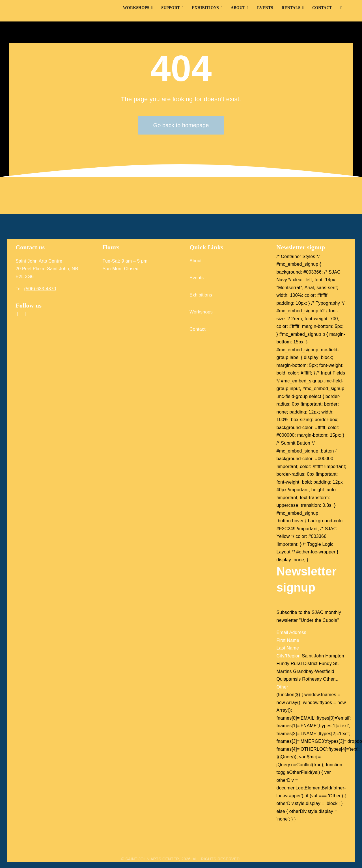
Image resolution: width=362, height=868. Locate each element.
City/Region (289, 656)
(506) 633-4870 (40, 289)
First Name (288, 640)
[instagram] (25, 314)
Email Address (291, 632)
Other (282, 687)
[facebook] (17, 314)
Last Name (288, 648)
